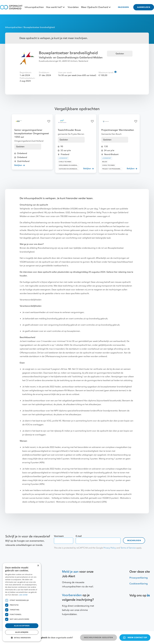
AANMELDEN (144, 7)
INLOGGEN (123, 7)
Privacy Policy (110, 548)
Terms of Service (128, 548)
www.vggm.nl (103, 216)
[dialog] (22, 602)
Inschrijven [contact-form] (134, 540)
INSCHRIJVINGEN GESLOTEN (98, 638)
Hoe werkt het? (56, 7)
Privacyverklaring (139, 578)
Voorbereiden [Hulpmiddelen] (72, 595)
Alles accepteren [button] (22, 626)
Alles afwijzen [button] (22, 632)
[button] (22, 638)
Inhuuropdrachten (34, 7)
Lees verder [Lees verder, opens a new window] (23, 595)
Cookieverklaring (139, 584)
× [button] (38, 566)
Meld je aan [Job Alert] (70, 572)
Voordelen (73, 7)
